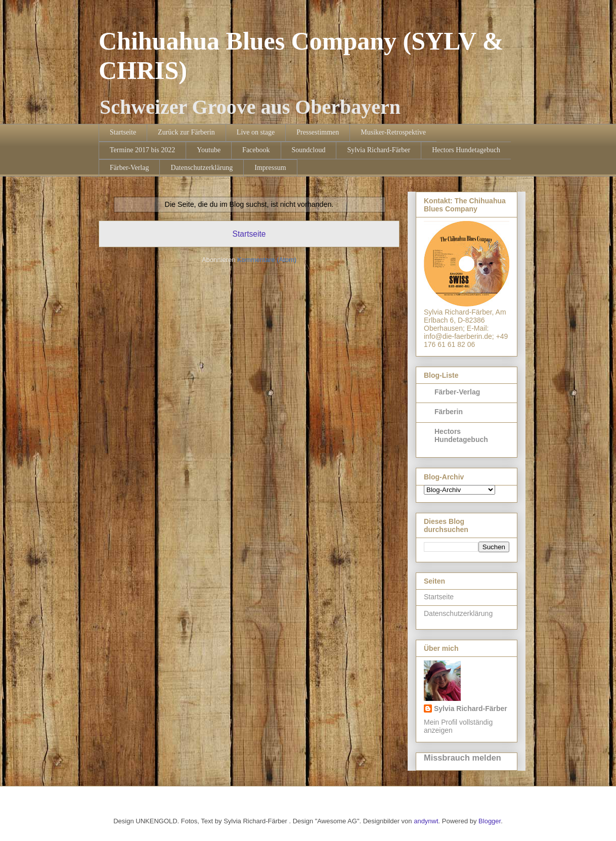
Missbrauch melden (463, 758)
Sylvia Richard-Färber (379, 150)
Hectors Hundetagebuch (466, 150)
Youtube (209, 150)
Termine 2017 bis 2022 (142, 150)
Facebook (256, 150)
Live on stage (256, 132)
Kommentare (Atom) (267, 260)
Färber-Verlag (129, 168)
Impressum (270, 168)
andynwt (426, 821)
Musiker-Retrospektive (393, 132)
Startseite (123, 132)
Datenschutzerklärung (202, 168)
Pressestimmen (318, 132)
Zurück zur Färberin (186, 132)
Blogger (490, 821)
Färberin (449, 412)
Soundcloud (309, 150)
